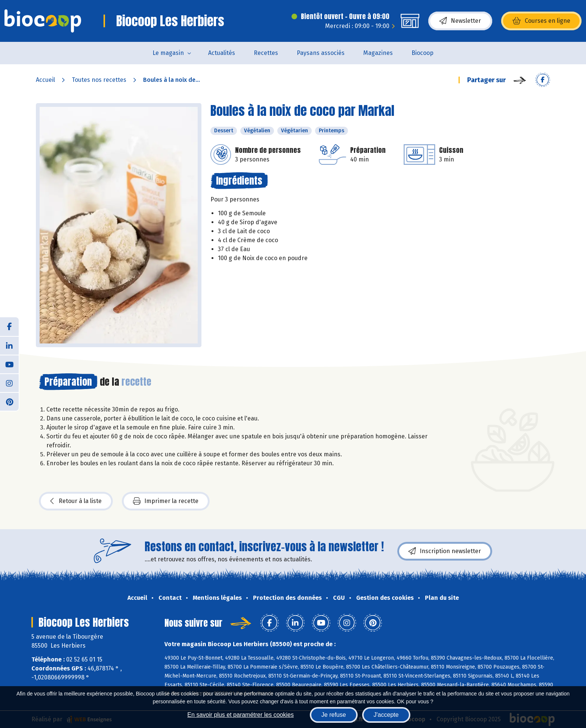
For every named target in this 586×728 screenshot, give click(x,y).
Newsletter (460, 21)
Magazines (378, 53)
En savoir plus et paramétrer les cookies (240, 715)
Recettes (266, 53)
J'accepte (386, 715)
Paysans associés (321, 53)
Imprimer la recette (166, 501)
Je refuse (334, 715)
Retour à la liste (76, 501)
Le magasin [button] (168, 53)
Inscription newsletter (445, 551)
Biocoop (422, 53)
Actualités (222, 53)
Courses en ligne (541, 21)
